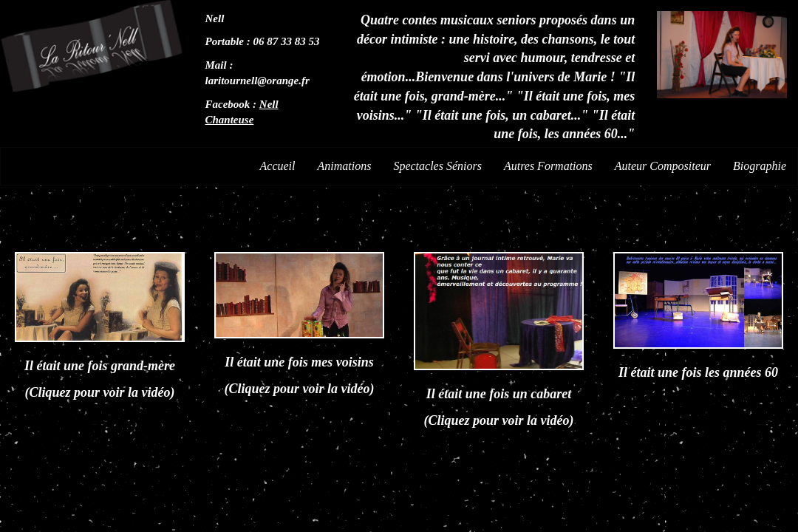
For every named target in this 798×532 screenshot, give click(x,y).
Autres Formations (548, 166)
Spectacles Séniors (437, 166)
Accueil (278, 166)
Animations (345, 166)
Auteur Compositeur (663, 166)
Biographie (760, 166)
